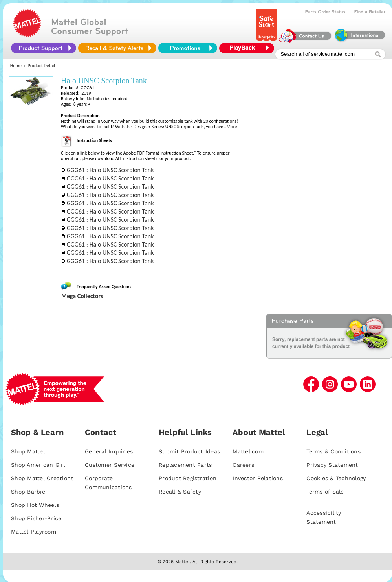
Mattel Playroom (34, 532)
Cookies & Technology (336, 478)
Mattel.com (248, 451)
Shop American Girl (38, 465)
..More (231, 127)
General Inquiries (109, 451)
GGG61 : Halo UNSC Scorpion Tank (110, 170)
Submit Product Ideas (189, 451)
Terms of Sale (325, 492)
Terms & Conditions (333, 451)
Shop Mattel (28, 451)
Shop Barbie (28, 492)
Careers (243, 465)
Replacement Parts (185, 465)
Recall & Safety (180, 492)
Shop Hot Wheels (35, 505)
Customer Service (110, 465)
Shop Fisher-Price (36, 518)
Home (16, 66)
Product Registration (188, 478)
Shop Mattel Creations (42, 478)
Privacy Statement (332, 465)
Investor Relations (258, 478)
